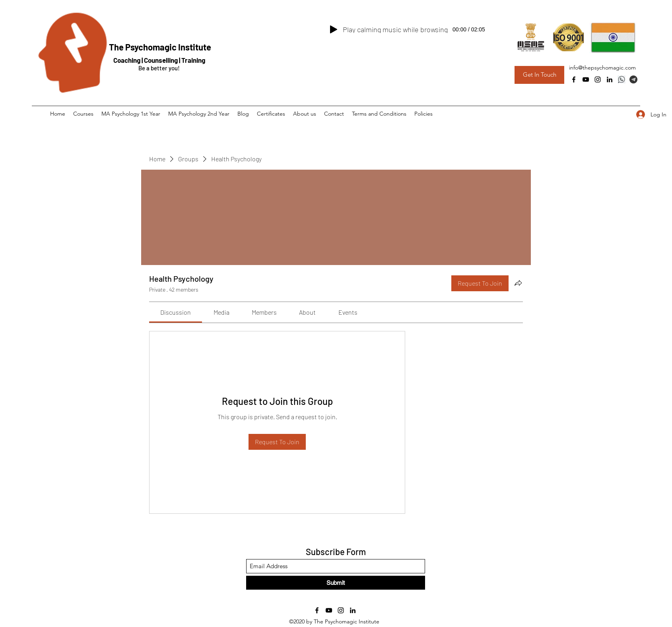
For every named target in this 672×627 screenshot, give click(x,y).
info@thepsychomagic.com (602, 68)
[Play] (334, 29)
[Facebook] (574, 79)
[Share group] (518, 283)
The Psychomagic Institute (160, 47)
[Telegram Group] (633, 79)
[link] (176, 312)
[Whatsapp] (622, 79)
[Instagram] (598, 79)
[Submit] (336, 583)
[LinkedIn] (610, 79)
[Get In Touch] (539, 75)
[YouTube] (586, 79)
